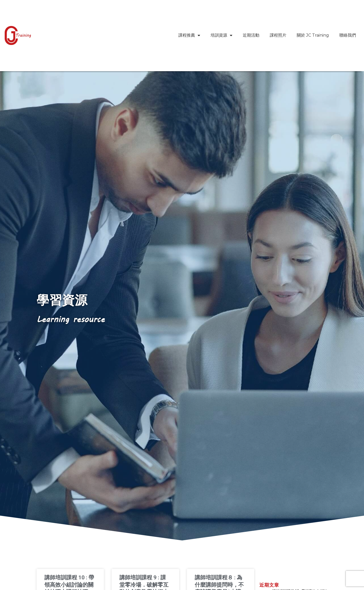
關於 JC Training (313, 35)
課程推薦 (189, 35)
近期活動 (251, 35)
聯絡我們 (348, 35)
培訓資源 (221, 35)
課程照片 (278, 35)
